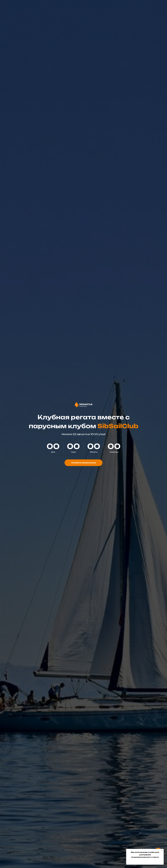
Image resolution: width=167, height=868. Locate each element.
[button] (83, 463)
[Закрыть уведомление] (162, 851)
